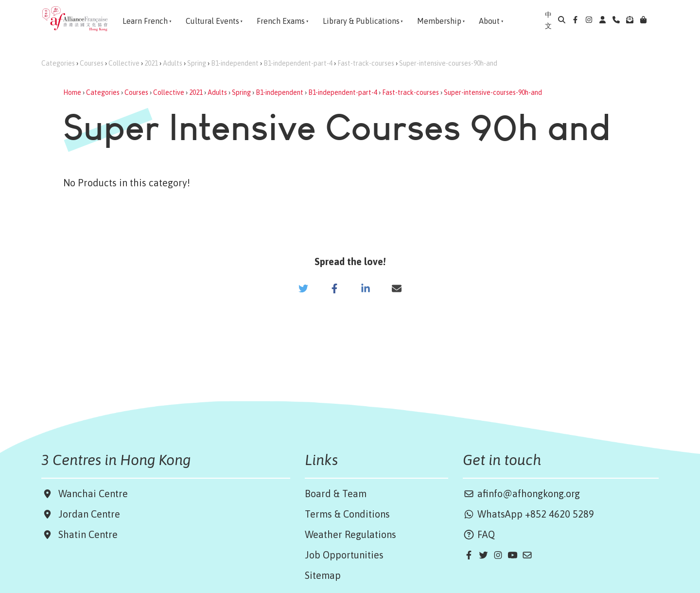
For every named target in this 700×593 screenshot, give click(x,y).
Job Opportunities (344, 555)
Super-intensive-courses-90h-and (448, 63)
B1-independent (235, 63)
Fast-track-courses (366, 63)
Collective (124, 63)
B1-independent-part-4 (298, 63)
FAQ (479, 534)
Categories (58, 63)
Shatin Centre (86, 534)
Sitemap (323, 575)
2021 (151, 63)
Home (72, 92)
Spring (197, 63)
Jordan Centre (87, 514)
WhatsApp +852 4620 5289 (528, 514)
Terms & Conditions (347, 514)
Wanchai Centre (94, 494)
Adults (173, 63)
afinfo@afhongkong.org (521, 494)
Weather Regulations (350, 534)
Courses (92, 63)
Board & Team (336, 494)
